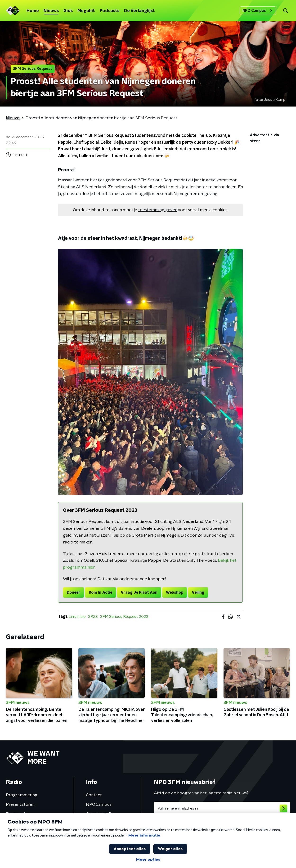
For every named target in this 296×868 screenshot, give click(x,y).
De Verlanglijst (139, 11)
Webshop (175, 592)
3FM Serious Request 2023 (124, 617)
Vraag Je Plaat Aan (139, 592)
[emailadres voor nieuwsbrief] (222, 808)
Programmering (22, 795)
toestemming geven (158, 210)
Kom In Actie (101, 592)
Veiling (198, 592)
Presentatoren (20, 805)
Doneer (74, 592)
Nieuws (51, 11)
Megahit (86, 11)
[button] (285, 11)
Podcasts (110, 11)
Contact (94, 795)
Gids (68, 11)
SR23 (93, 617)
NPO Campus (258, 11)
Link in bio (77, 617)
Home (33, 11)
